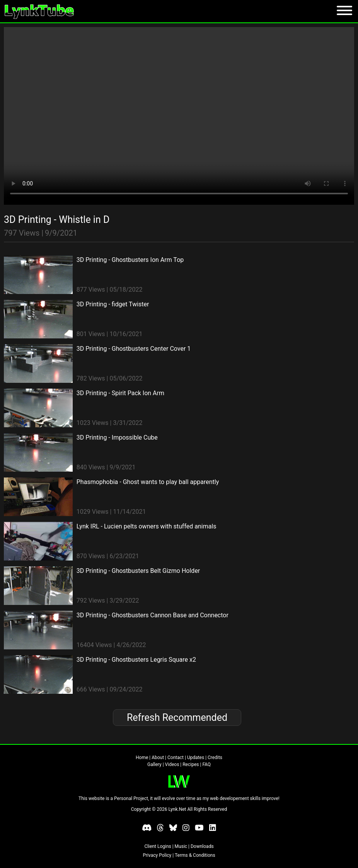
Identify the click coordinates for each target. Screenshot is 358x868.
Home (142, 758)
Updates (196, 758)
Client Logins (158, 846)
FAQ (206, 764)
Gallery (154, 764)
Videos (172, 764)
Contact (176, 758)
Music (181, 846)
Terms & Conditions (195, 855)
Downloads (202, 846)
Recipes (191, 764)
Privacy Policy (157, 855)
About (158, 758)
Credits (215, 758)
